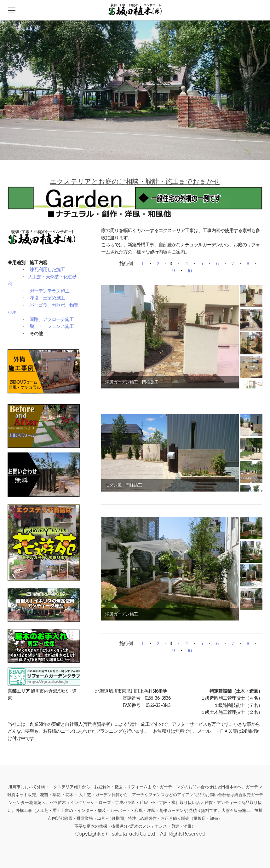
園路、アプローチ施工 (52, 319)
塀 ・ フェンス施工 (52, 326)
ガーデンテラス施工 (49, 291)
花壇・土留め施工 (47, 298)
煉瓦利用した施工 (47, 269)
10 (190, 271)
